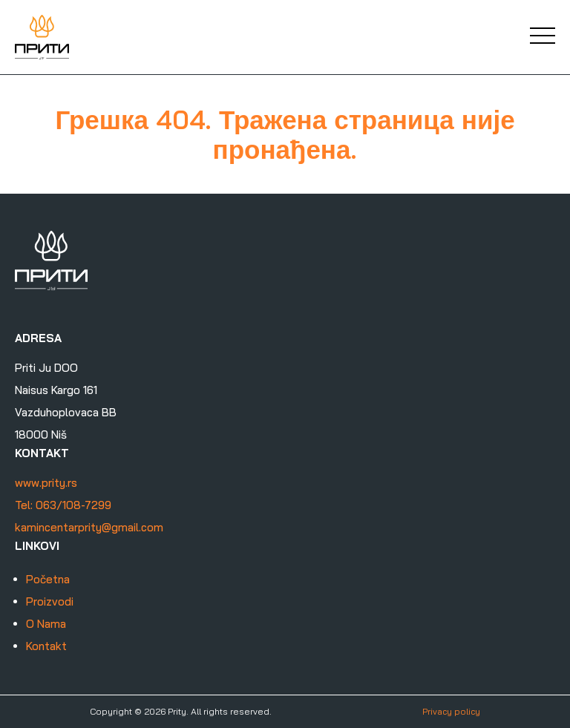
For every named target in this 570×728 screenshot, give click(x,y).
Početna (48, 579)
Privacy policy (451, 711)
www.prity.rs (46, 483)
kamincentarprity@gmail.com (89, 527)
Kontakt (46, 646)
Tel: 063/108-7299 (63, 505)
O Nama (46, 624)
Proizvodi (50, 601)
